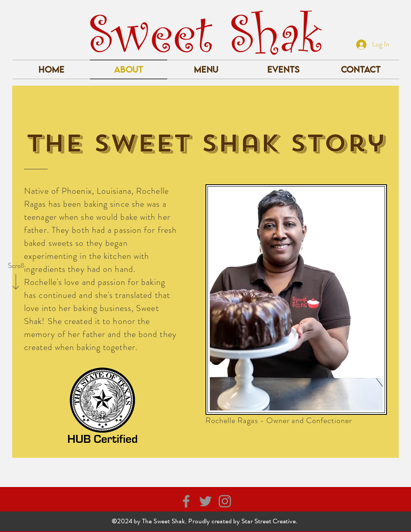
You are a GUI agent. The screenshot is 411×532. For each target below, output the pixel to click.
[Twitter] (205, 501)
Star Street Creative (269, 521)
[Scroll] (16, 266)
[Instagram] (225, 501)
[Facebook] (186, 501)
